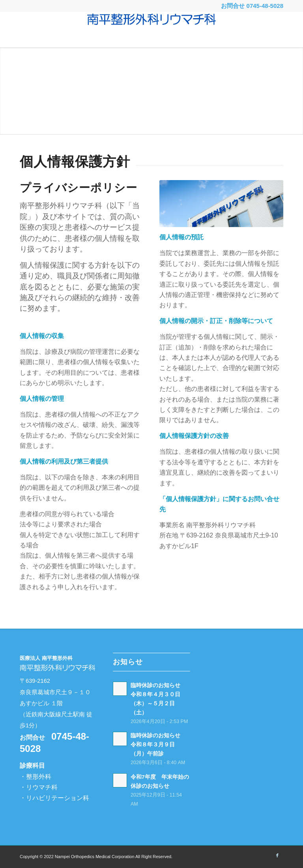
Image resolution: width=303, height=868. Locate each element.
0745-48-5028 (265, 6)
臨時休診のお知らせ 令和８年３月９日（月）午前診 (158, 745)
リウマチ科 (42, 787)
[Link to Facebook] (277, 855)
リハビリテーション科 (58, 798)
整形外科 (39, 777)
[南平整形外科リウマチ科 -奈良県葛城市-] (151, 30)
